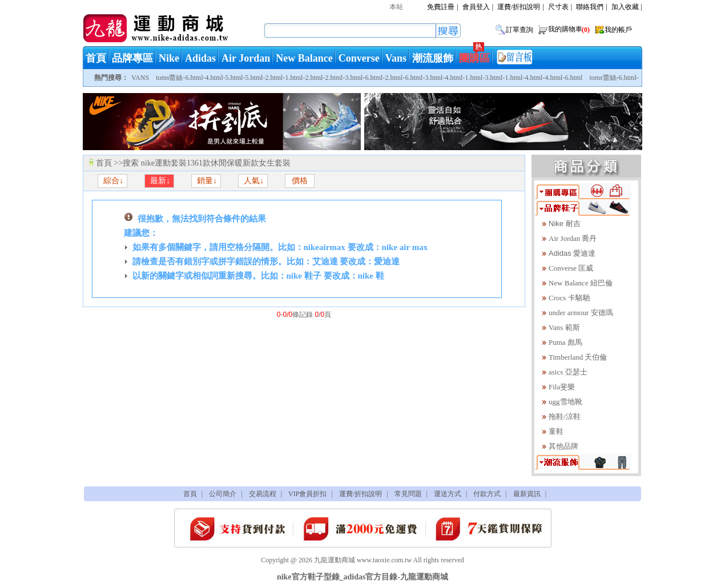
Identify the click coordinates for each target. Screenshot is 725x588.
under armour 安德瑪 (581, 313)
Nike (169, 58)
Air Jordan (246, 58)
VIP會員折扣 (307, 494)
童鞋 (556, 431)
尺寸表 (558, 7)
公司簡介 (223, 494)
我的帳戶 (618, 30)
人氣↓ (253, 181)
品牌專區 (132, 58)
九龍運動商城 (335, 560)
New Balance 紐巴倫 (581, 283)
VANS (140, 78)
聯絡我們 (590, 7)
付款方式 (487, 494)
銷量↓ (206, 181)
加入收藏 (625, 7)
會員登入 (476, 7)
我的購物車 (570, 29)
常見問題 (408, 494)
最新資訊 (527, 494)
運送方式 (448, 494)
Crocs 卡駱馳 (569, 298)
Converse (359, 58)
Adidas (200, 58)
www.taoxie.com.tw (384, 560)
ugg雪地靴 (565, 402)
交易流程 (263, 494)
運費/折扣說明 (519, 7)
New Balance (304, 58)
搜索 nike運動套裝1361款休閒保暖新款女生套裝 (207, 163)
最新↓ (160, 181)
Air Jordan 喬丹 (573, 238)
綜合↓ (113, 181)
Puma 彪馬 (565, 342)
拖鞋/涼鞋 (565, 416)
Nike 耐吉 (565, 223)
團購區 (474, 58)
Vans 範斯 (564, 327)
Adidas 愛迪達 (572, 253)
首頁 (96, 58)
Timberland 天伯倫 (578, 357)
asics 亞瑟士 (568, 372)
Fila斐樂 (562, 387)
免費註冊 (441, 7)
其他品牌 (563, 446)
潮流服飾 (433, 58)
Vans (396, 58)
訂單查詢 (519, 30)
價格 (300, 181)
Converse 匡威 (571, 268)
